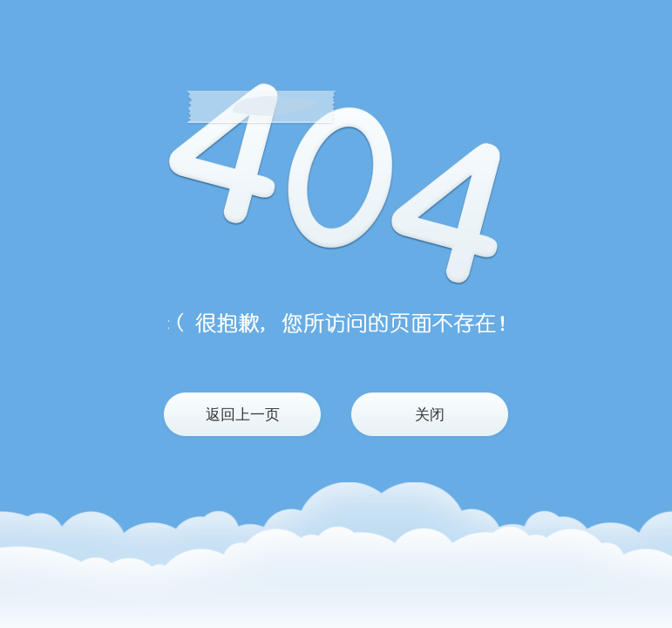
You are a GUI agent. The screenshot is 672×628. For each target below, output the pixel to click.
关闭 (430, 415)
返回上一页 (243, 415)
